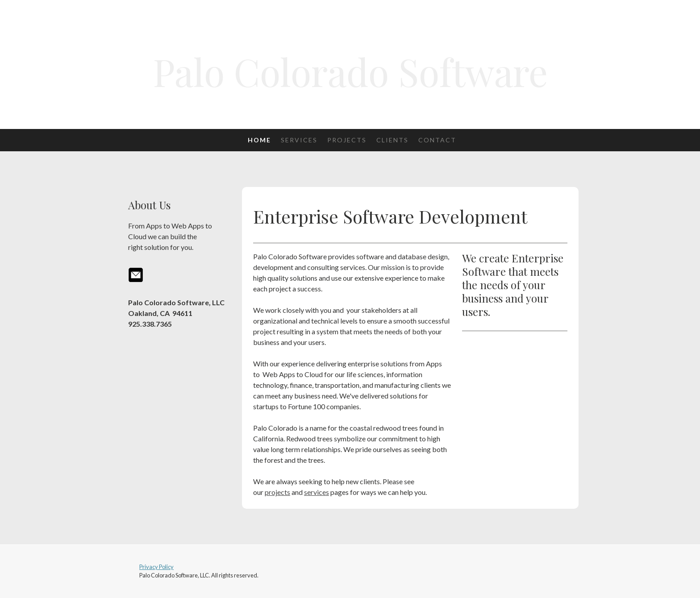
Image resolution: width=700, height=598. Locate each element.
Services (299, 140)
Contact (437, 140)
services (317, 492)
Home (259, 140)
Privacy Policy (156, 567)
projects (277, 492)
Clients (392, 140)
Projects (347, 140)
